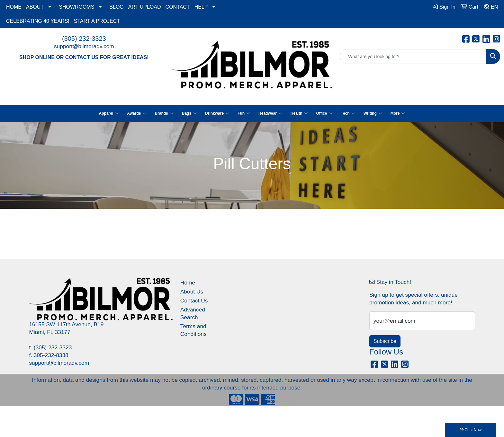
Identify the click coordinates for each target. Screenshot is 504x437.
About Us (192, 292)
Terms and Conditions (194, 330)
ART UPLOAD (145, 7)
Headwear (270, 113)
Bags (189, 113)
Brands (164, 113)
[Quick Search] (413, 57)
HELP (201, 7)
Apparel (109, 113)
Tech (348, 113)
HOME (14, 7)
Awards (137, 113)
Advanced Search (193, 313)
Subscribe (385, 341)
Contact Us (194, 301)
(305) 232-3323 (84, 39)
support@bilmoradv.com (84, 46)
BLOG (116, 7)
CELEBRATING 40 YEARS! (38, 21)
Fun (244, 113)
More (398, 113)
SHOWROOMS (76, 7)
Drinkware (217, 113)
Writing (373, 113)
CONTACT (177, 7)
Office (324, 113)
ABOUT (35, 7)
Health (299, 113)
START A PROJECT (97, 21)
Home (188, 283)
